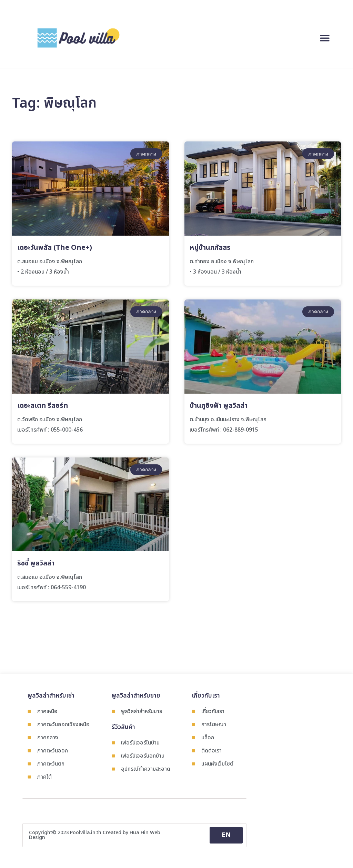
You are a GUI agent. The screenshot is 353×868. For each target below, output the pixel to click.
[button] (325, 38)
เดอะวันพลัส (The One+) (55, 248)
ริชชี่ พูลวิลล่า (36, 563)
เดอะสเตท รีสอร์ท (43, 406)
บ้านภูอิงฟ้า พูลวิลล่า (219, 406)
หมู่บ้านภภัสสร (210, 248)
